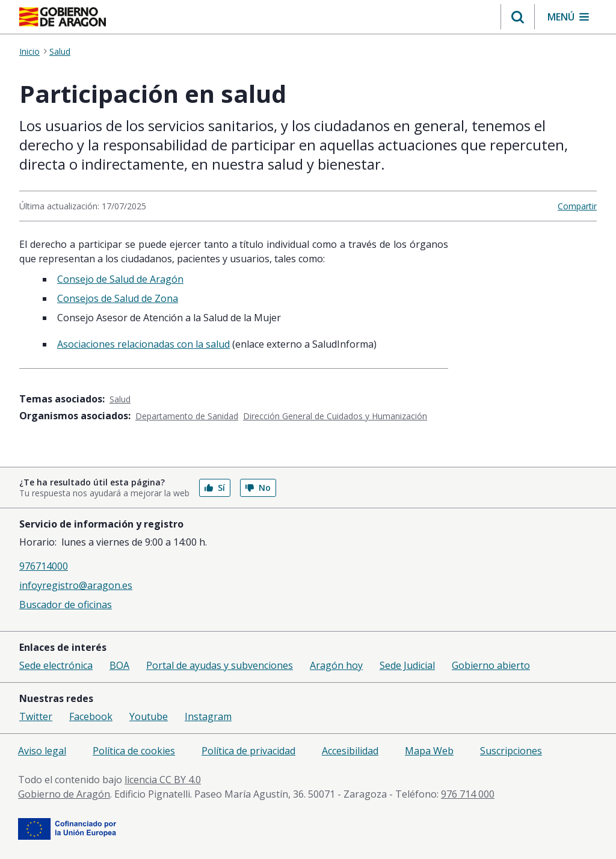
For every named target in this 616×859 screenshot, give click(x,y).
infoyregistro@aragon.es (76, 585)
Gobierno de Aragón (64, 794)
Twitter (36, 716)
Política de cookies (134, 751)
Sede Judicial (407, 665)
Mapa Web (429, 751)
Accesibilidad (350, 751)
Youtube (149, 716)
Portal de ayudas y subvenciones (220, 665)
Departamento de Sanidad (187, 416)
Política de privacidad (248, 751)
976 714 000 (468, 794)
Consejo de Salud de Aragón (120, 279)
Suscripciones (511, 751)
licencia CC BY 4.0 (163, 780)
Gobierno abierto (491, 665)
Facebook (91, 716)
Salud (60, 52)
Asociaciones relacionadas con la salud (143, 344)
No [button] (258, 488)
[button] (518, 17)
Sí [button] (215, 488)
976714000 (44, 566)
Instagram (208, 716)
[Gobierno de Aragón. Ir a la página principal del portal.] (63, 17)
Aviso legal (42, 751)
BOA (119, 665)
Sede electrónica (56, 665)
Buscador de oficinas (66, 605)
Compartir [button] (577, 206)
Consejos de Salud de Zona (118, 298)
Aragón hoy (336, 665)
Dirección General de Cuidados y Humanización (335, 416)
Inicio (29, 52)
